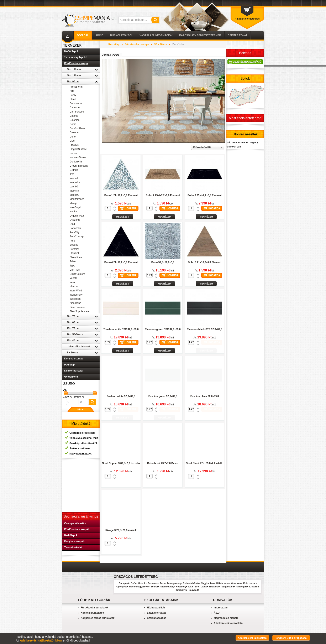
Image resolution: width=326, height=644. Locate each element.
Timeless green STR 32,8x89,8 (163, 329)
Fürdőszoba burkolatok (94, 608)
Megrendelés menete (226, 618)
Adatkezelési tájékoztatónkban (41, 640)
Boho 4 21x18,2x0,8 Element (121, 262)
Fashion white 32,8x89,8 (121, 396)
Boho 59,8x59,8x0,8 (163, 262)
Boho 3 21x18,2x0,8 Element (205, 262)
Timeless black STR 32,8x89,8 (204, 329)
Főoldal (83, 35)
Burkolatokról (122, 35)
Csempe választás (75, 523)
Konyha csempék (75, 541)
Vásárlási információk (156, 35)
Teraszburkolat (73, 547)
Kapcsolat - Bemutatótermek (200, 35)
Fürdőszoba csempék (77, 529)
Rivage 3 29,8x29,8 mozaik (121, 530)
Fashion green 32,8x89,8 (163, 396)
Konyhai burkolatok (92, 613)
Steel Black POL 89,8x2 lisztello (204, 463)
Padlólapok (71, 535)
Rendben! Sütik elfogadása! (291, 638)
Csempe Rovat (237, 35)
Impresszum (221, 608)
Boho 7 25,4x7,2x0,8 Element (163, 195)
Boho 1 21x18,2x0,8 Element (121, 195)
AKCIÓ (99, 35)
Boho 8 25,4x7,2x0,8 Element (205, 195)
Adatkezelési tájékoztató (228, 623)
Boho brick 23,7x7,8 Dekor (163, 463)
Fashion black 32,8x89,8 (205, 396)
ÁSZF (217, 613)
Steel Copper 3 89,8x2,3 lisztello (121, 463)
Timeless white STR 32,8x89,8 (121, 329)
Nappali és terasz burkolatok (98, 618)
